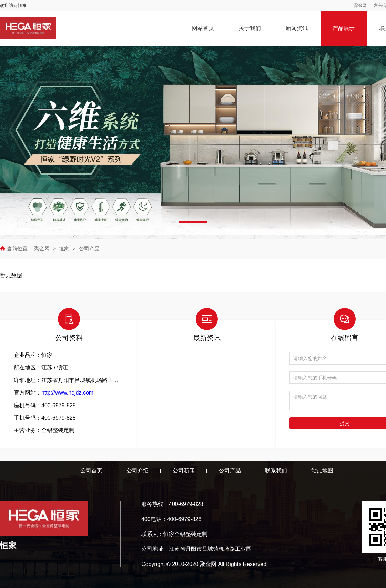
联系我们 (276, 471)
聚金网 (360, 6)
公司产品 (89, 248)
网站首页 (203, 28)
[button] (193, 222)
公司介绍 (138, 471)
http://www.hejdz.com (67, 393)
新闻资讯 (297, 28)
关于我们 (250, 28)
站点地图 (322, 471)
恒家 (64, 248)
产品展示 (344, 28)
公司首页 (91, 471)
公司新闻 (184, 471)
